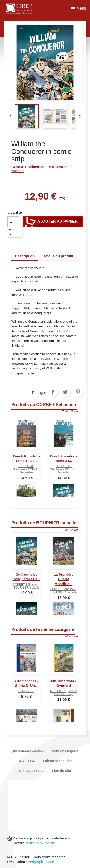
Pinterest (78, 392)
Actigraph (35, 862)
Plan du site (62, 771)
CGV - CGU (26, 761)
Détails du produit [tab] (58, 256)
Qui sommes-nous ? (28, 751)
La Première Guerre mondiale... (64, 579)
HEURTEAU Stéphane (24, 468)
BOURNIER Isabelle (26, 588)
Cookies (53, 862)
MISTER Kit (58, 691)
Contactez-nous (32, 771)
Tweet (65, 392)
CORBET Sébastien (28, 167)
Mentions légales (65, 751)
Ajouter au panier (53, 222)
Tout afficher (70, 411)
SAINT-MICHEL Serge (66, 693)
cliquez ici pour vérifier (40, 843)
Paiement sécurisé (58, 761)
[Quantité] (13, 222)
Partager (53, 392)
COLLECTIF (26, 691)
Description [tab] (25, 256)
